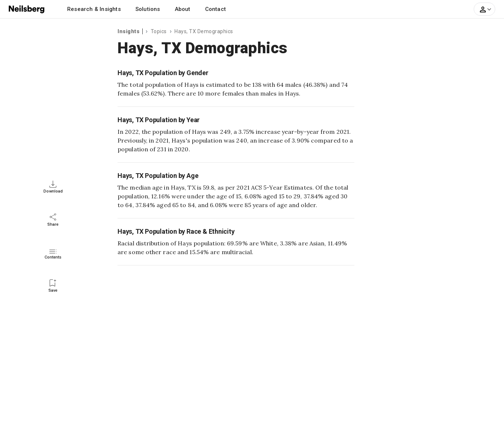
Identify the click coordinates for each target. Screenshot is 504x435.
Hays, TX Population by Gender (163, 73)
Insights (128, 31)
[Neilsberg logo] (27, 9)
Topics (159, 31)
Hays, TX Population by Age (158, 176)
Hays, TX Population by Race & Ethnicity (176, 231)
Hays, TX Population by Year (159, 120)
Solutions (148, 9)
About (183, 9)
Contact (216, 9)
